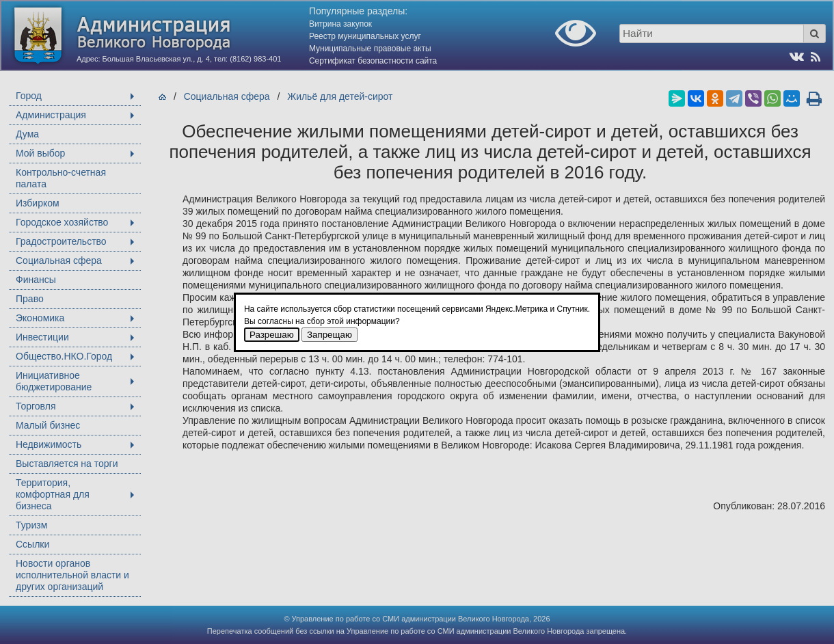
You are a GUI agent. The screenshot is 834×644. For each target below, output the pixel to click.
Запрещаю (329, 335)
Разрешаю (272, 335)
